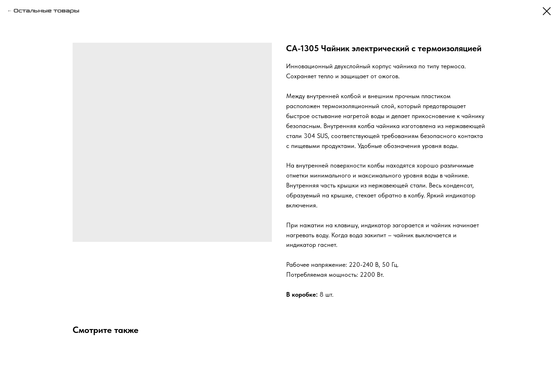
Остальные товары (46, 11)
